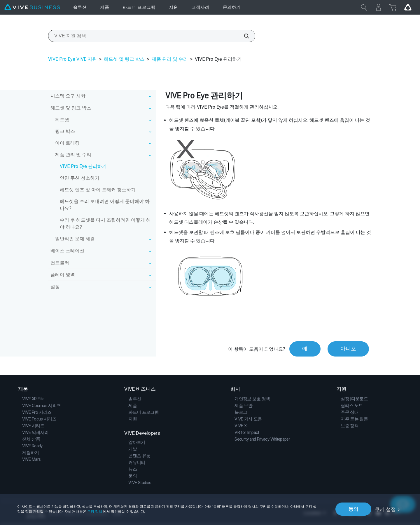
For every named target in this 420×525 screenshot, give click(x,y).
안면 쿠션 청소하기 (80, 178)
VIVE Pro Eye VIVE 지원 (72, 59)
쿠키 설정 (385, 509)
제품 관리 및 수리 (170, 59)
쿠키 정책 (95, 511)
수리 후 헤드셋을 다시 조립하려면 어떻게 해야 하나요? (105, 224)
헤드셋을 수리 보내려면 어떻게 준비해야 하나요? (105, 205)
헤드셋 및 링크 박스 (124, 59)
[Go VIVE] (408, 7)
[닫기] (364, 7)
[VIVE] (32, 7)
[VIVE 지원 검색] (243, 36)
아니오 (348, 349)
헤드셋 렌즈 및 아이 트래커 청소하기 (98, 190)
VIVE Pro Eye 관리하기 (83, 166)
